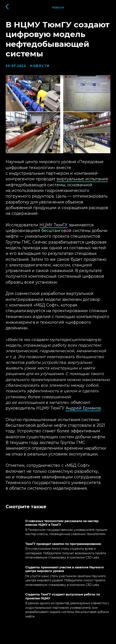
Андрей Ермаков (83, 408)
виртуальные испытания (82, 179)
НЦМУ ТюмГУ (53, 225)
